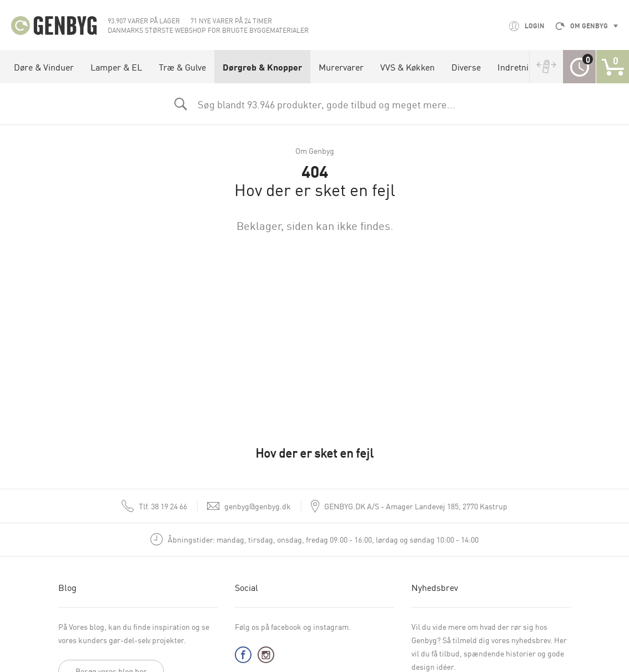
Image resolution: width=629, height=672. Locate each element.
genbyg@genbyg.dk (258, 506)
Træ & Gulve (182, 67)
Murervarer (341, 67)
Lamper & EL (116, 67)
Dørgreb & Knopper (262, 67)
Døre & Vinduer (44, 67)
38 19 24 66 (163, 506)
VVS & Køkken (407, 67)
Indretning (518, 67)
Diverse (466, 67)
